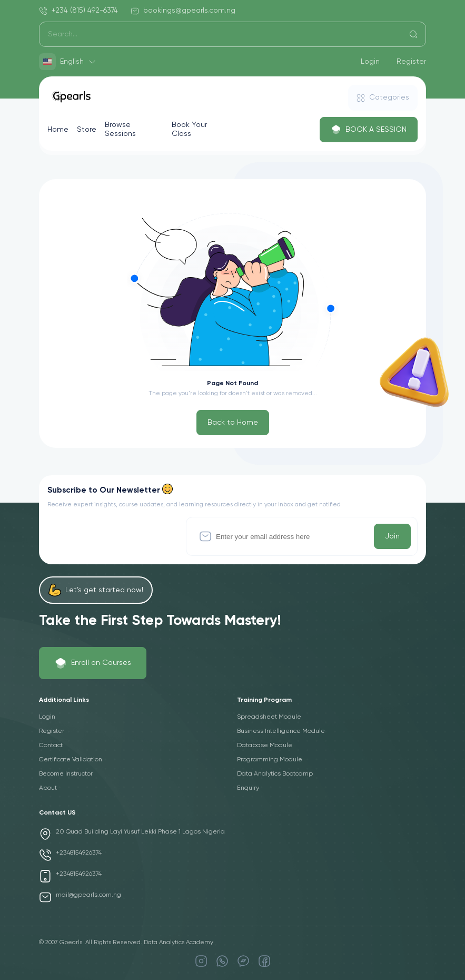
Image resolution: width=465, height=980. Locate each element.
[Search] (232, 34)
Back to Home (233, 423)
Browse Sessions (120, 129)
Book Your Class (189, 129)
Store (87, 130)
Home (58, 130)
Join (392, 536)
